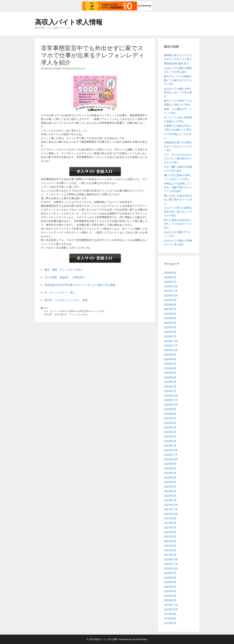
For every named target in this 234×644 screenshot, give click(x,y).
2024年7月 (170, 364)
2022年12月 (171, 450)
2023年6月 (170, 423)
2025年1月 (170, 336)
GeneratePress (140, 639)
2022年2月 (170, 496)
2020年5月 (170, 591)
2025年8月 (170, 305)
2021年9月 (170, 518)
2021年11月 (171, 509)
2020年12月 (171, 559)
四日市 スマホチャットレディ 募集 (66, 300)
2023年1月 (170, 446)
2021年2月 (170, 550)
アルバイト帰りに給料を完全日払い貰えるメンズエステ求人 (178, 212)
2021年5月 (170, 537)
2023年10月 (171, 405)
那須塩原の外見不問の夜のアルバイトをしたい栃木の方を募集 (80, 285)
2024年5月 (170, 373)
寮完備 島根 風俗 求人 (176, 63)
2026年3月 (170, 273)
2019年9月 (170, 614)
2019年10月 (171, 609)
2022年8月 (170, 468)
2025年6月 (170, 314)
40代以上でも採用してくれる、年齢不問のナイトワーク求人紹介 (178, 187)
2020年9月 (170, 573)
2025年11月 (171, 291)
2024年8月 (170, 359)
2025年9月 (170, 300)
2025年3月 (170, 327)
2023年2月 (170, 441)
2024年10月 (171, 350)
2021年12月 (171, 505)
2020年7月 (170, 582)
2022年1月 (170, 500)
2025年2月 (170, 332)
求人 (46, 308)
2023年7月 (170, 418)
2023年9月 (170, 409)
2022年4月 (170, 487)
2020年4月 (170, 596)
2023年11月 (171, 400)
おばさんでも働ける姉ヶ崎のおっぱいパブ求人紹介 (178, 92)
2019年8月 (170, 618)
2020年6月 (170, 587)
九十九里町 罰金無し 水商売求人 (65, 277)
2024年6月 (170, 368)
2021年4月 (170, 541)
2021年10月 (171, 514)
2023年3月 (170, 436)
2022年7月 (170, 473)
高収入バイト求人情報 (69, 22)
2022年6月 (170, 477)
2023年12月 (171, 396)
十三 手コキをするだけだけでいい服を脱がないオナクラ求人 (178, 158)
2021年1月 (170, 555)
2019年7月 (170, 623)
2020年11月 (171, 564)
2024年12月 (171, 341)
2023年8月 (170, 414)
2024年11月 (171, 345)
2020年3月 (170, 600)
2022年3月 (170, 491)
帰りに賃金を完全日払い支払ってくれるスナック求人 (178, 224)
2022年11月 (171, 455)
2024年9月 (170, 355)
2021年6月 (170, 532)
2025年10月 (171, 295)
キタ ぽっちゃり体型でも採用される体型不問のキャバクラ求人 (74, 311)
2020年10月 (171, 568)
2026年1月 (170, 282)
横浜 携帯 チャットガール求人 (63, 270)
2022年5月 (170, 482)
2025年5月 (170, 318)
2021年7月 (170, 527)
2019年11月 (171, 605)
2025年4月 (170, 323)
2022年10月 (171, 459)
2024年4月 (170, 377)
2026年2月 (170, 277)
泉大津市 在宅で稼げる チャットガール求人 (66, 314)
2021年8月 (170, 523)
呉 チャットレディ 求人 (60, 292)
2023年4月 (170, 432)
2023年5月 (170, 427)
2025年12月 (171, 286)
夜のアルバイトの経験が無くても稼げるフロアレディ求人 (178, 80)
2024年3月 (170, 382)
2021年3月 (170, 546)
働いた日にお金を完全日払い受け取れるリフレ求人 (178, 199)
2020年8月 (170, 578)
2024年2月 (170, 386)
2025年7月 (170, 309)
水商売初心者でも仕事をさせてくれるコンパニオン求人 (178, 146)
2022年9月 (170, 464)
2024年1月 (170, 391)
